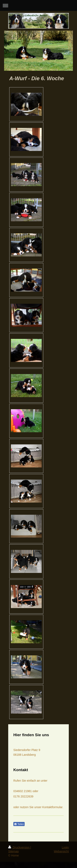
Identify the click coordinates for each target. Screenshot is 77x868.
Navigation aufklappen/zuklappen (38, 5)
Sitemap (13, 851)
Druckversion (19, 847)
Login (65, 847)
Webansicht (61, 851)
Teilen (19, 824)
